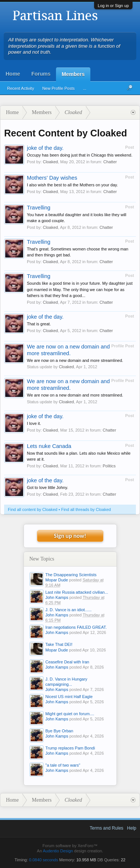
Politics (109, 466)
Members (73, 74)
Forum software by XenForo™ (70, 846)
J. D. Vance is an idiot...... (69, 610)
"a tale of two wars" (63, 765)
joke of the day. (45, 148)
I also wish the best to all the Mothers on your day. (72, 185)
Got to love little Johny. (47, 487)
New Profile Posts (58, 88)
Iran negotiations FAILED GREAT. (76, 627)
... (85, 88)
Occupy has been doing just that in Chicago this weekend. (80, 155)
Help (132, 828)
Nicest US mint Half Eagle (69, 697)
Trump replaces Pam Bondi (70, 748)
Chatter (110, 162)
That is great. (39, 324)
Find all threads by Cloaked (86, 509)
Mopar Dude (57, 580)
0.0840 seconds (44, 860)
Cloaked (50, 162)
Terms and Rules (106, 828)
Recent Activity (21, 88)
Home (13, 74)
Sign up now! (70, 536)
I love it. (34, 423)
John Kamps (57, 597)
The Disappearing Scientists (71, 575)
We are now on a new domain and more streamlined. (75, 360)
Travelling (39, 208)
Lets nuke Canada (49, 446)
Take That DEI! (59, 644)
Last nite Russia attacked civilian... (77, 592)
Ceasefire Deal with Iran (67, 662)
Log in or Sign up (113, 6)
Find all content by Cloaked (33, 509)
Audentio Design (58, 851)
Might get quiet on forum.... (70, 714)
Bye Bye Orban (60, 731)
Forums (41, 74)
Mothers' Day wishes (52, 178)
